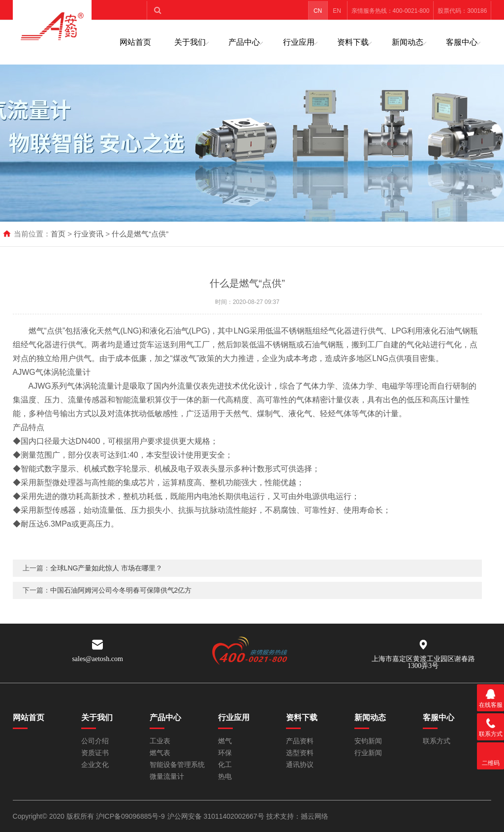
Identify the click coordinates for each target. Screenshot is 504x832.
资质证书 (95, 753)
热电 (225, 777)
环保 (225, 753)
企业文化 (95, 765)
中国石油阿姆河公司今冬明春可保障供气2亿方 (121, 602)
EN (337, 11)
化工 (225, 765)
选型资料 (300, 753)
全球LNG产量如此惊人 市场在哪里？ (107, 580)
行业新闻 (368, 753)
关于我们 (190, 42)
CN (318, 11)
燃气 (225, 741)
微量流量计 (167, 777)
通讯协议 (300, 765)
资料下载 (353, 42)
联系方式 (437, 741)
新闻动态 (408, 42)
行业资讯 (89, 234)
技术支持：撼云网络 (297, 816)
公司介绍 (95, 741)
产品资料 (300, 741)
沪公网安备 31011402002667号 (217, 816)
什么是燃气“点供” (140, 234)
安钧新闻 (368, 741)
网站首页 (135, 42)
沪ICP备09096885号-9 (130, 816)
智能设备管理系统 (177, 765)
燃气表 (160, 753)
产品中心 (244, 42)
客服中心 (462, 42)
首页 (58, 234)
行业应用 (299, 42)
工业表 (160, 741)
